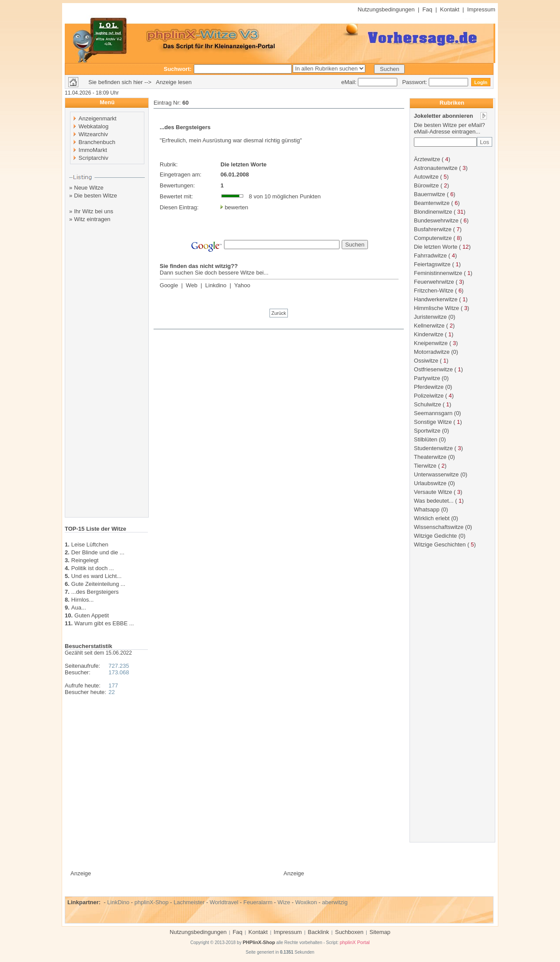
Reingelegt (85, 560)
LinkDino (118, 902)
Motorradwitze (432, 352)
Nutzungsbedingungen (386, 9)
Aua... (79, 608)
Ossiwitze (426, 361)
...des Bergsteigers (95, 592)
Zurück (279, 313)
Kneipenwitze (431, 343)
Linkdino (216, 285)
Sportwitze (427, 431)
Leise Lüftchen (90, 544)
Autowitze (426, 177)
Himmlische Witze (436, 308)
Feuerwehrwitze (434, 282)
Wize (284, 902)
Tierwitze (425, 466)
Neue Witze (89, 188)
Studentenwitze (433, 448)
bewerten (236, 207)
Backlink (318, 932)
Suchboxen (349, 932)
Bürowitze (426, 185)
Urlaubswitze (430, 483)
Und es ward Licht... (96, 576)
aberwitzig (335, 902)
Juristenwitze (430, 317)
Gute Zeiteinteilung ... (98, 584)
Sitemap (380, 932)
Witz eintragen (92, 219)
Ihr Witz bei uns (94, 211)
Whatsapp (427, 509)
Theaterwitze (430, 457)
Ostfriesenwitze (433, 369)
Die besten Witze (95, 196)
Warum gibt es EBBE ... (104, 623)
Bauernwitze (430, 194)
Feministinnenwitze (438, 273)
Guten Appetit (92, 615)
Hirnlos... (82, 600)
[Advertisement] (107, 378)
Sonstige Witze (433, 422)
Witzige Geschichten (440, 544)
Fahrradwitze (430, 255)
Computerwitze (433, 238)
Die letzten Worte (436, 247)
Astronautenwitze (436, 168)
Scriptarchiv (94, 158)
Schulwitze (427, 404)
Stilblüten (425, 439)
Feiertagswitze (432, 264)
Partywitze (427, 378)
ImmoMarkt (93, 150)
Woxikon (306, 902)
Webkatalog (94, 126)
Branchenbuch (97, 142)
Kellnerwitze (429, 326)
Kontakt (450, 9)
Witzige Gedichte (435, 536)
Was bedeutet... (434, 501)
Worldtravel (224, 902)
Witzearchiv (93, 134)
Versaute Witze (433, 492)
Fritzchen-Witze (434, 291)
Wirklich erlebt (432, 518)
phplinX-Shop (151, 902)
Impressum (481, 9)
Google (169, 285)
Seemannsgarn (433, 413)
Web (192, 285)
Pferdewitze (429, 387)
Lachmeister (189, 902)
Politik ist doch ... (93, 568)
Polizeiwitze (429, 396)
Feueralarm (258, 902)
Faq (427, 9)
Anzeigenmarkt (98, 118)
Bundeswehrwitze (436, 220)
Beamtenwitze (432, 203)
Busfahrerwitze (433, 229)
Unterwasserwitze (436, 474)
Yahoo (242, 285)
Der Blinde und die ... (98, 552)
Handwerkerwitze (436, 299)
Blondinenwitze (433, 212)
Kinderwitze (429, 334)
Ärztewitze (427, 159)
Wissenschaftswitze (439, 527)
